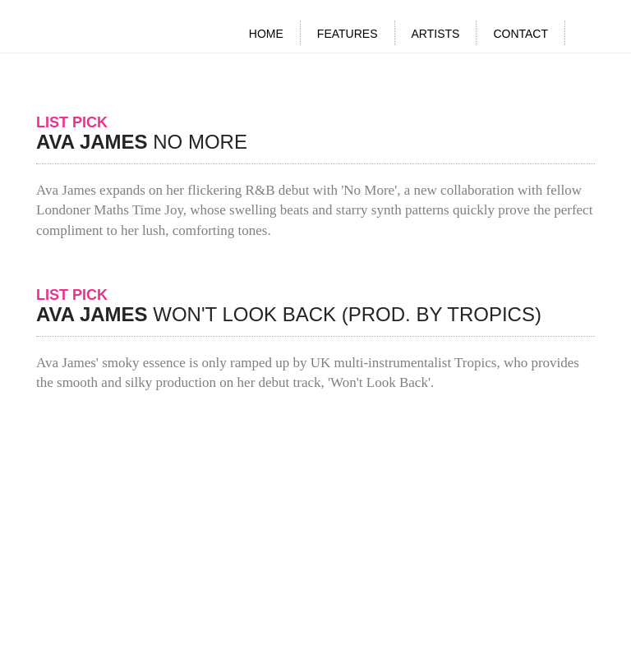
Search (588, 35)
